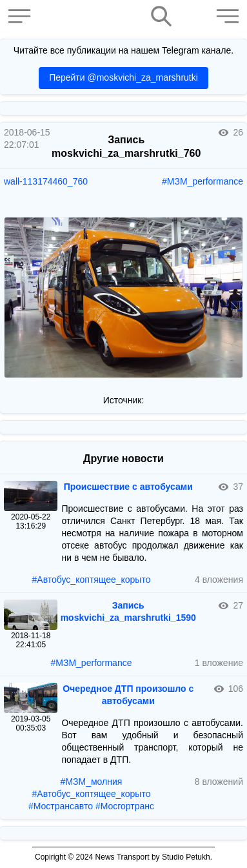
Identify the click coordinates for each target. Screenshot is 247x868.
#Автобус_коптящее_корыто (92, 580)
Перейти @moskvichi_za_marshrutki (123, 77)
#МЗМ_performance (203, 181)
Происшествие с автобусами (128, 487)
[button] (23, 16)
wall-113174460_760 (46, 181)
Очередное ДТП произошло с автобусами (128, 695)
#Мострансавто (61, 806)
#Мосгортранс (125, 806)
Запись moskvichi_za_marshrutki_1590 (128, 611)
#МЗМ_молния (92, 782)
